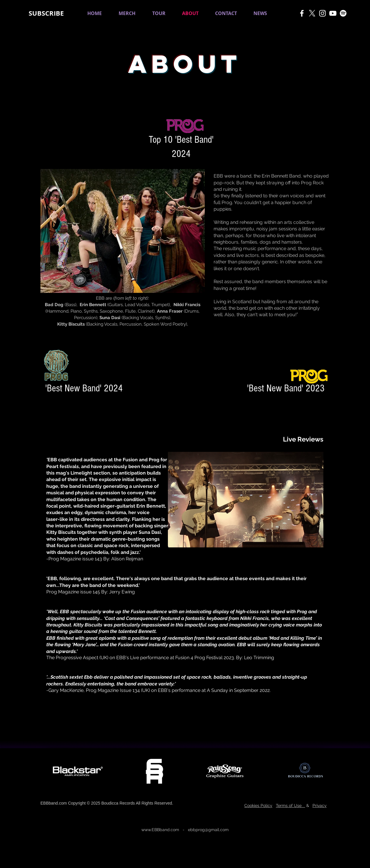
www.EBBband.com (160, 830)
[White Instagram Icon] (322, 13)
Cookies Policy (258, 805)
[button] (46, 13)
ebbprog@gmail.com (208, 830)
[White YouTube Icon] (333, 13)
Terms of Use (290, 805)
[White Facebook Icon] (302, 13)
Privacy (320, 805)
